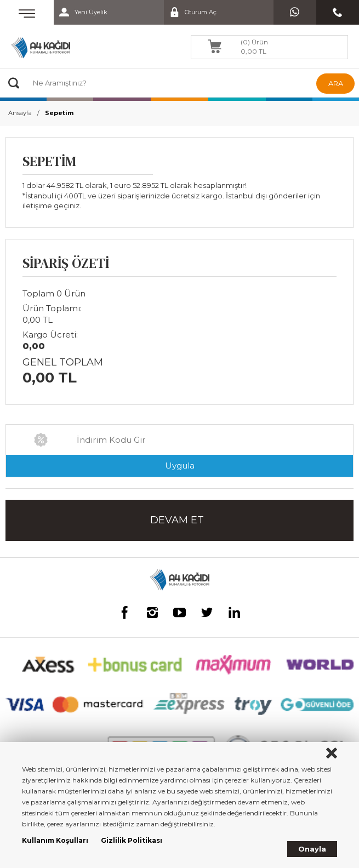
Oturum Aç (190, 12)
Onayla (312, 849)
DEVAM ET (177, 520)
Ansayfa (20, 113)
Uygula (180, 466)
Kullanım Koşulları (55, 840)
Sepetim (59, 113)
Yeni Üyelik (81, 12)
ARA (336, 83)
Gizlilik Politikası (132, 840)
